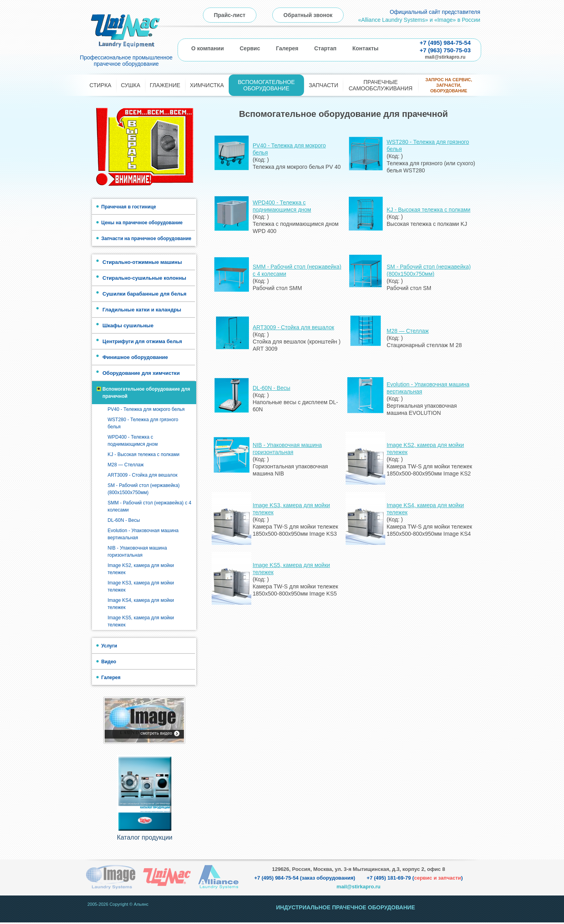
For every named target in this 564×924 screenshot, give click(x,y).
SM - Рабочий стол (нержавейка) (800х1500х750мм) (144, 489)
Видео (109, 662)
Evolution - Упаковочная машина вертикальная (143, 534)
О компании (208, 48)
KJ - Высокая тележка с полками (144, 454)
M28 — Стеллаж (126, 465)
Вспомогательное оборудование (266, 85)
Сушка (131, 85)
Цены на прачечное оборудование (142, 223)
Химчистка (207, 85)
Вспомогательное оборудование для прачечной (146, 393)
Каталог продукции (145, 839)
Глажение (165, 85)
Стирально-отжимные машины (142, 262)
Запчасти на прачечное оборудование (146, 239)
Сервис (250, 48)
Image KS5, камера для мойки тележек (141, 621)
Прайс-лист (230, 15)
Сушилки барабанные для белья (145, 294)
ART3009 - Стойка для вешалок (143, 475)
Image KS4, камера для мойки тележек (141, 604)
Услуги (109, 646)
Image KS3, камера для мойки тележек (141, 586)
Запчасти (323, 85)
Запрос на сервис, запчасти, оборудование (449, 85)
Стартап (325, 48)
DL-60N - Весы (124, 520)
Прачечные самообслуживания (381, 85)
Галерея (287, 48)
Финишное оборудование (135, 357)
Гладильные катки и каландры (142, 310)
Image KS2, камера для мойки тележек (141, 569)
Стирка (100, 85)
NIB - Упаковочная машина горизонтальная (138, 552)
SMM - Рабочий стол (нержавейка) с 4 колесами (150, 506)
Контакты (365, 48)
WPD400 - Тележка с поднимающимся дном (133, 441)
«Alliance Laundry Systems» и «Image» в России (419, 20)
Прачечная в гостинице (129, 207)
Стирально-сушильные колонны (144, 278)
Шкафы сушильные (128, 325)
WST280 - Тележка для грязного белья (143, 423)
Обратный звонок (308, 15)
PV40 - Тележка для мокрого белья (146, 409)
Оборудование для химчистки (141, 373)
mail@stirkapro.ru (445, 57)
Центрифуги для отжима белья (142, 341)
